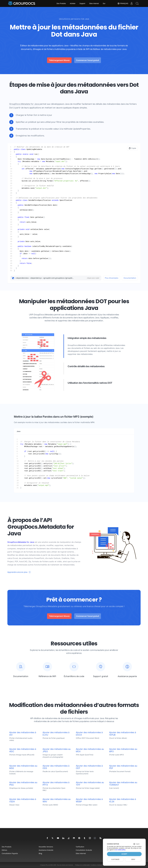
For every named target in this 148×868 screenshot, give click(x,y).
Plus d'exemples (112, 278)
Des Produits (61, 3)
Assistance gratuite (46, 850)
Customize (115, 859)
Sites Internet (94, 3)
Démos (4, 850)
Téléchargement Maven (59, 60)
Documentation (130, 278)
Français (122, 3)
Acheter (73, 3)
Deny (133, 859)
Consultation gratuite (84, 850)
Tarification (80, 847)
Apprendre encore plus (17, 572)
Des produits (7, 847)
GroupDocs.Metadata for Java (24, 104)
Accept (124, 854)
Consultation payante (10, 853)
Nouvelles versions (46, 847)
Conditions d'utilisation (97, 865)
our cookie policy (120, 850)
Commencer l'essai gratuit (88, 60)
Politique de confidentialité (82, 865)
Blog (40, 853)
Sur (104, 3)
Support (82, 3)
